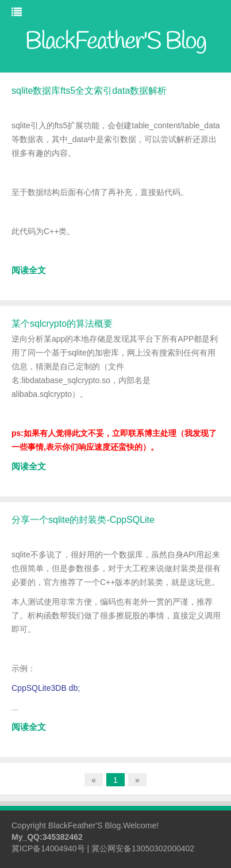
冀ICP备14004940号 (48, 848)
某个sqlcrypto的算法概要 (62, 324)
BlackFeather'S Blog (84, 825)
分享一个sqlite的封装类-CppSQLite (83, 520)
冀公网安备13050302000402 (143, 848)
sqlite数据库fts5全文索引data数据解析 (89, 91)
